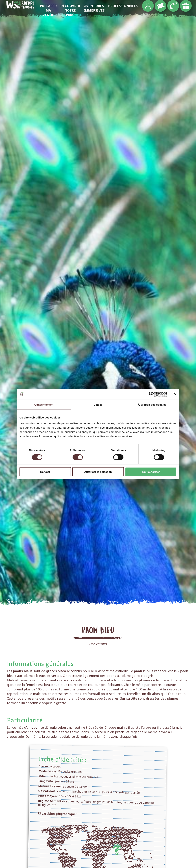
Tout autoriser (151, 472)
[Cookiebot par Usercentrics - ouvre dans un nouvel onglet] (152, 394)
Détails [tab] (98, 405)
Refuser (45, 472)
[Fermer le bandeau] (175, 394)
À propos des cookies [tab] (152, 405)
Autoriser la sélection (98, 472)
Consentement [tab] (44, 405)
